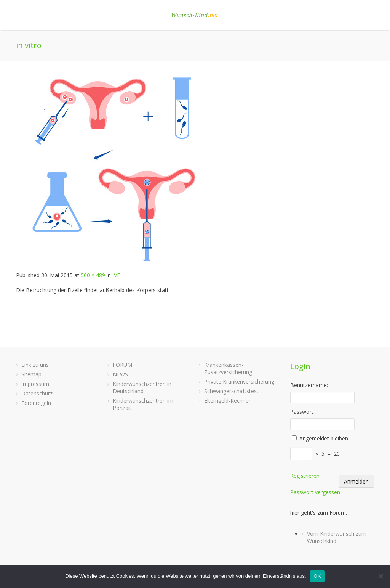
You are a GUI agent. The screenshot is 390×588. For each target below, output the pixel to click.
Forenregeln (36, 403)
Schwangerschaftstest (231, 391)
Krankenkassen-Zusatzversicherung (228, 368)
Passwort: (302, 412)
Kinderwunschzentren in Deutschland (142, 387)
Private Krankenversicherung (239, 382)
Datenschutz (37, 393)
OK (317, 576)
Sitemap (31, 374)
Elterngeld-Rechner (227, 401)
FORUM (122, 365)
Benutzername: (309, 385)
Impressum (35, 384)
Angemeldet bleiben (324, 438)
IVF (116, 275)
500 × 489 (93, 275)
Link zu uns (35, 365)
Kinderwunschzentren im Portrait (143, 404)
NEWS (120, 374)
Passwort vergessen (315, 492)
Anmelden (356, 481)
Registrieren (305, 476)
